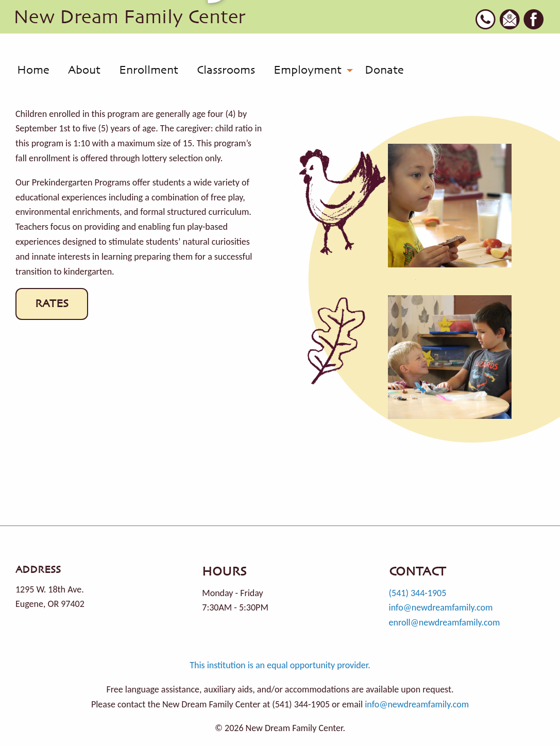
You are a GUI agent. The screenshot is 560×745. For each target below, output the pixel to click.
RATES (52, 304)
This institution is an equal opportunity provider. (280, 665)
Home (33, 71)
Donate (384, 71)
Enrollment (149, 71)
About (84, 71)
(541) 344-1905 (418, 593)
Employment (308, 71)
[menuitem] (33, 71)
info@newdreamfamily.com (441, 607)
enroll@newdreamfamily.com (445, 622)
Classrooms (226, 71)
